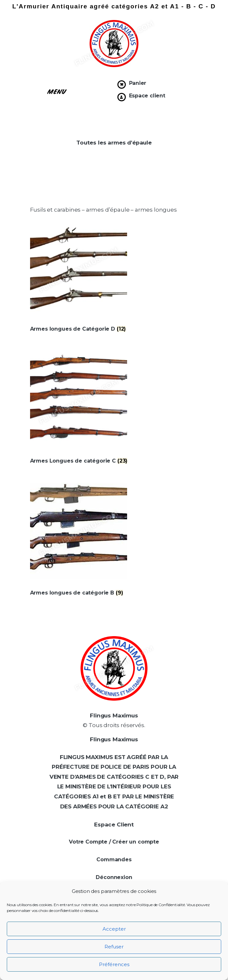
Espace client (147, 96)
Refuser (114, 947)
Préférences (114, 964)
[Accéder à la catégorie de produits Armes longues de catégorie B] (114, 589)
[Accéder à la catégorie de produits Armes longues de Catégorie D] (114, 325)
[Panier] (122, 85)
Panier (138, 83)
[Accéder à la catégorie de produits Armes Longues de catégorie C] (114, 457)
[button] (57, 91)
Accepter (114, 929)
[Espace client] (122, 97)
